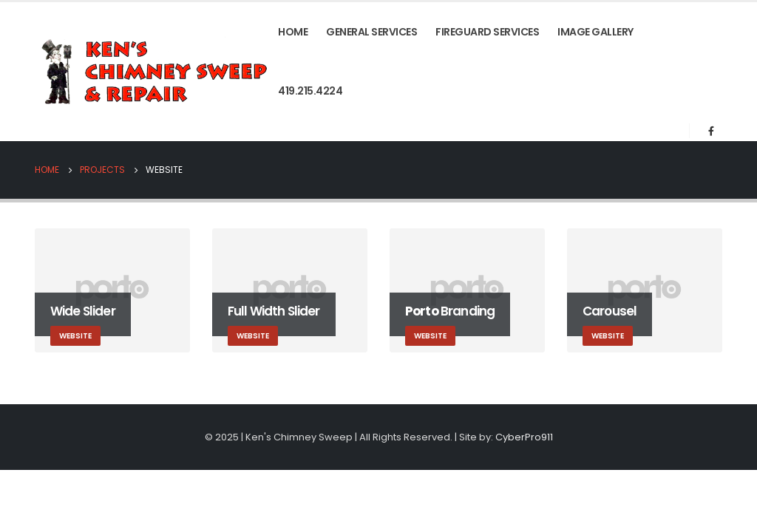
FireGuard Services (487, 32)
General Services (371, 32)
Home (293, 32)
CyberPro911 (524, 437)
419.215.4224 (310, 91)
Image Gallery (595, 32)
